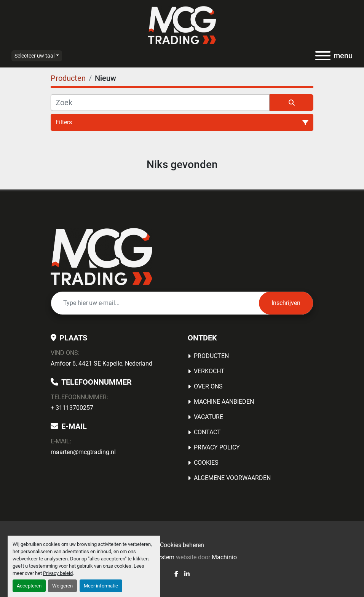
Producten (211, 356)
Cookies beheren (182, 545)
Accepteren (29, 586)
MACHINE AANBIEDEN (224, 402)
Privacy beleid (58, 573)
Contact (207, 432)
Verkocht (209, 371)
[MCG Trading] (101, 256)
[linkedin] (187, 574)
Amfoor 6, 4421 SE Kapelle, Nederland (101, 363)
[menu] (323, 56)
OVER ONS (208, 386)
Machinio (224, 557)
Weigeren (62, 586)
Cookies (206, 463)
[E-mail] (155, 303)
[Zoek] (160, 103)
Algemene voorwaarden (232, 478)
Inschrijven (286, 303)
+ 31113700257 (72, 408)
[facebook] (176, 574)
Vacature (208, 417)
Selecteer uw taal (34, 56)
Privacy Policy (217, 447)
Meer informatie (101, 586)
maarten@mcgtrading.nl (83, 452)
